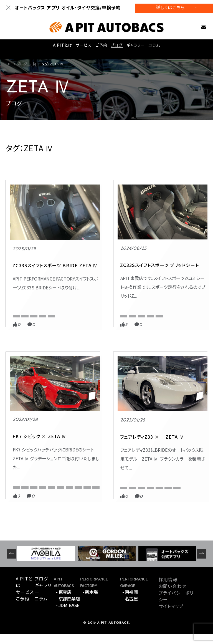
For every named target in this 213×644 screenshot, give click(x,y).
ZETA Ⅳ (55, 304)
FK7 (199, 296)
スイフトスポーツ (26, 311)
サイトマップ (171, 616)
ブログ (117, 47)
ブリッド (157, 320)
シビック (157, 311)
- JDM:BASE (68, 615)
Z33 (62, 473)
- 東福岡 (130, 602)
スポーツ (158, 286)
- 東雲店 (64, 602)
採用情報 (168, 590)
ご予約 (100, 47)
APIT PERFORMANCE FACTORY (37, 296)
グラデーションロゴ (184, 304)
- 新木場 (90, 602)
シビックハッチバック (185, 311)
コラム (155, 47)
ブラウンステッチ (52, 497)
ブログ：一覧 (27, 64)
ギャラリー (136, 47)
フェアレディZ (23, 497)
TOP (8, 64)
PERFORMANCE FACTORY (41, 286)
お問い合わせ (197, 27)
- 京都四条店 (68, 609)
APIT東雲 (89, 296)
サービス (82, 47)
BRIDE (19, 304)
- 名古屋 (130, 609)
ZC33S (36, 304)
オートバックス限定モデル (32, 489)
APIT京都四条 (161, 296)
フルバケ (176, 320)
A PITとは (61, 47)
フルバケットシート (164, 327)
